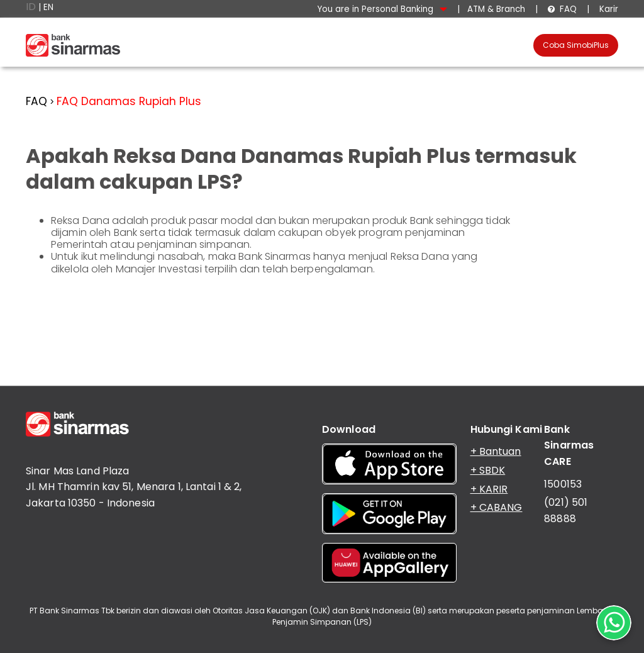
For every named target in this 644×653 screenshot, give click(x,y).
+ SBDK (488, 470)
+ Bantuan (496, 451)
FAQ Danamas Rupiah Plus (129, 101)
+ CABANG (497, 507)
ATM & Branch (496, 9)
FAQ (562, 9)
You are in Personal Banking (382, 9)
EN (48, 7)
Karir (608, 9)
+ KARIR (489, 489)
